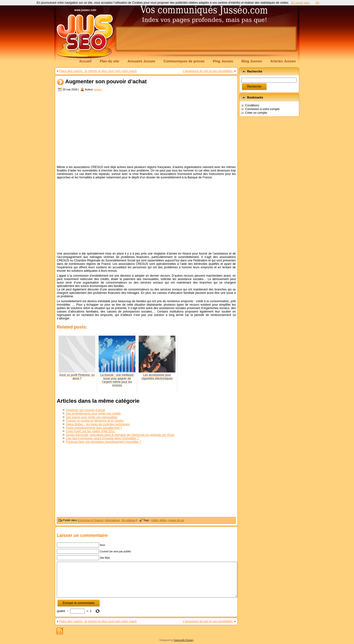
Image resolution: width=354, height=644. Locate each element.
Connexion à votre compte (262, 109)
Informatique (112, 520)
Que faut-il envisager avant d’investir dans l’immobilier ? (102, 438)
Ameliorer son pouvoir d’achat (85, 410)
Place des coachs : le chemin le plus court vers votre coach (98, 71)
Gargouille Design (183, 640)
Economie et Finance (91, 520)
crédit (155, 520)
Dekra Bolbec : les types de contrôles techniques (98, 424)
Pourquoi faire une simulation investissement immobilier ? (103, 442)
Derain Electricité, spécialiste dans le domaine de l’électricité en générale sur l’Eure (120, 435)
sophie (98, 89)
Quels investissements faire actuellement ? (94, 428)
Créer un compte (256, 113)
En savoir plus (300, 3)
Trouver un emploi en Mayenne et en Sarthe (95, 421)
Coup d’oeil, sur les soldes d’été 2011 (90, 431)
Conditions (252, 105)
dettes (163, 520)
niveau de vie (176, 520)
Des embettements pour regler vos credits (93, 414)
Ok (317, 3)
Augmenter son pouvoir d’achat (106, 82)
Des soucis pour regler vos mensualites (92, 417)
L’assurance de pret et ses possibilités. (208, 71)
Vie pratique (128, 520)
